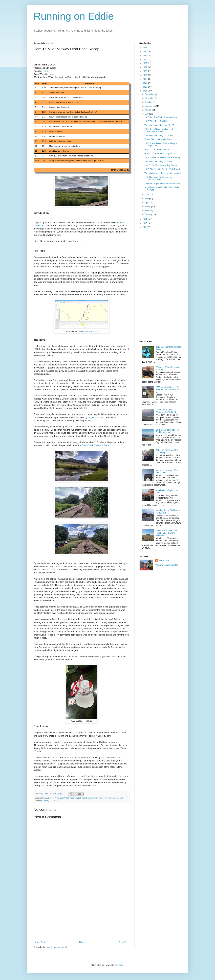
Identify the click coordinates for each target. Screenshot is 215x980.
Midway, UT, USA (50, 801)
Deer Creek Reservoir (69, 798)
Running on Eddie (74, 16)
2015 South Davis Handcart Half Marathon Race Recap (159, 130)
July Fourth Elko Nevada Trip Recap (161, 165)
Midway (109, 798)
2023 (145, 59)
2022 (145, 63)
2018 (145, 79)
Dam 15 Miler (54, 798)
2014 (145, 219)
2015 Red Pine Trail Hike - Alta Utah (161, 117)
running (116, 798)
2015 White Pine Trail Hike (156, 121)
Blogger (120, 965)
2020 (145, 71)
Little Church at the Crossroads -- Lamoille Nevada (159, 178)
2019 (145, 75)
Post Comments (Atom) (56, 947)
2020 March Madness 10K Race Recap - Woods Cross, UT (168, 390)
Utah (122, 798)
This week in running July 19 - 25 (159, 125)
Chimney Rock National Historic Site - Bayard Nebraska (166, 533)
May (147, 199)
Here (45, 71)
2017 (145, 83)
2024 (145, 56)
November (150, 98)
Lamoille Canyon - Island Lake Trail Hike (163, 183)
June (147, 195)
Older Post (124, 942)
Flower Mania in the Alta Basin (158, 139)
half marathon (84, 798)
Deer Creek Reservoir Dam (95, 445)
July (147, 114)
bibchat (44, 798)
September (150, 106)
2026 (145, 48)
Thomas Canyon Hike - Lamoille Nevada (163, 173)
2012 (145, 227)
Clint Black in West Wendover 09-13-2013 (166, 411)
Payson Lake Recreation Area (158, 150)
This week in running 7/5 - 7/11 (158, 161)
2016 (145, 87)
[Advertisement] (81, 916)
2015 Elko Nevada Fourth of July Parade (163, 169)
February (149, 211)
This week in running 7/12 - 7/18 (159, 135)
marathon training (97, 798)
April (147, 203)
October (149, 102)
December (150, 94)
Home (82, 942)
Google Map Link (95, 417)
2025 (145, 52)
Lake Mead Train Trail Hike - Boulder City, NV (168, 431)
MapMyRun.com (92, 331)
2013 (145, 223)
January (149, 214)
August (148, 110)
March (148, 206)
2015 (145, 91)
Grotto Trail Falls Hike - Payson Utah (161, 154)
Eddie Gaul (164, 561)
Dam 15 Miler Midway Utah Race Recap (162, 157)
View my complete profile (167, 565)
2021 (145, 67)
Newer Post (40, 942)
